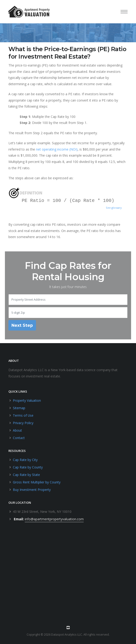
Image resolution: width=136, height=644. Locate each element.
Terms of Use (23, 415)
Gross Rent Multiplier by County (37, 482)
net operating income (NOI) (57, 149)
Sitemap (19, 408)
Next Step (22, 325)
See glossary (114, 208)
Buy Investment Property (32, 490)
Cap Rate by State (26, 475)
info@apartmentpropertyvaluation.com (54, 519)
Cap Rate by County (28, 467)
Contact (19, 438)
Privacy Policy (23, 423)
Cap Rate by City (25, 460)
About (17, 430)
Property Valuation (27, 400)
